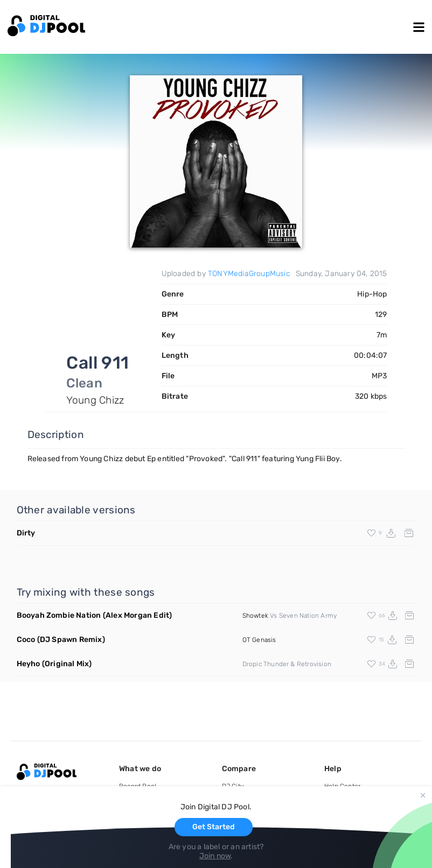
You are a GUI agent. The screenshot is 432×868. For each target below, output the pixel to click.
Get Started (214, 827)
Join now (215, 856)
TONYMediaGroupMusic (249, 274)
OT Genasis (259, 640)
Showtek (255, 616)
